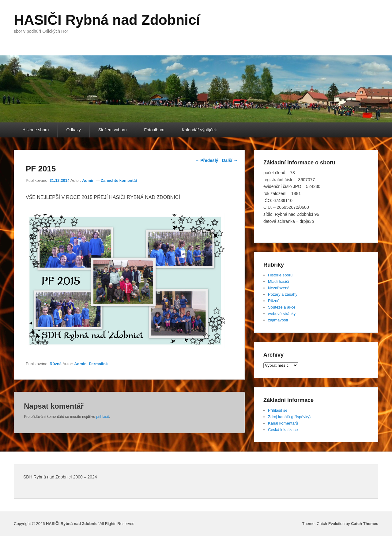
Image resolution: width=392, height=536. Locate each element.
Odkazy (73, 130)
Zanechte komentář (119, 180)
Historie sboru (36, 130)
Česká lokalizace (283, 430)
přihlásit (102, 417)
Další (230, 160)
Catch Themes (365, 524)
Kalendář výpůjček (199, 130)
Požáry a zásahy (283, 294)
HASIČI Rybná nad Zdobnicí (107, 20)
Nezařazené (279, 288)
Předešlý (206, 160)
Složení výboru (113, 130)
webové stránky (282, 314)
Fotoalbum (154, 130)
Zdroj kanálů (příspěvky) (289, 417)
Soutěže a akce (282, 307)
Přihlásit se (278, 410)
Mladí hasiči (279, 281)
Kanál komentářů (283, 423)
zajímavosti (278, 320)
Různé (56, 364)
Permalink (98, 364)
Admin (88, 180)
